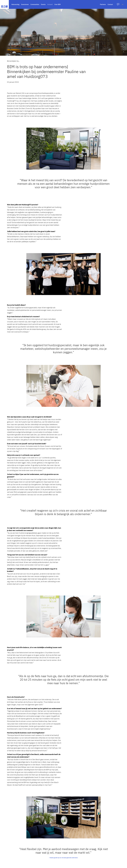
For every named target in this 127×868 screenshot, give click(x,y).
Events (43, 4)
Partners (91, 4)
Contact (98, 4)
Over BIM (57, 4)
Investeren (25, 4)
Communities (35, 4)
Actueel (50, 4)
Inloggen (116, 4)
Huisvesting (15, 4)
